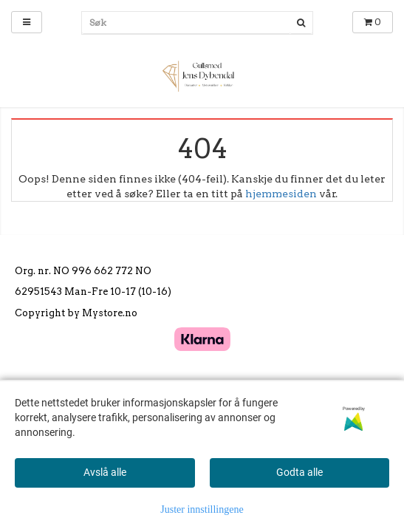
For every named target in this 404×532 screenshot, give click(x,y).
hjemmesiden (281, 194)
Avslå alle (105, 472)
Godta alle (299, 472)
